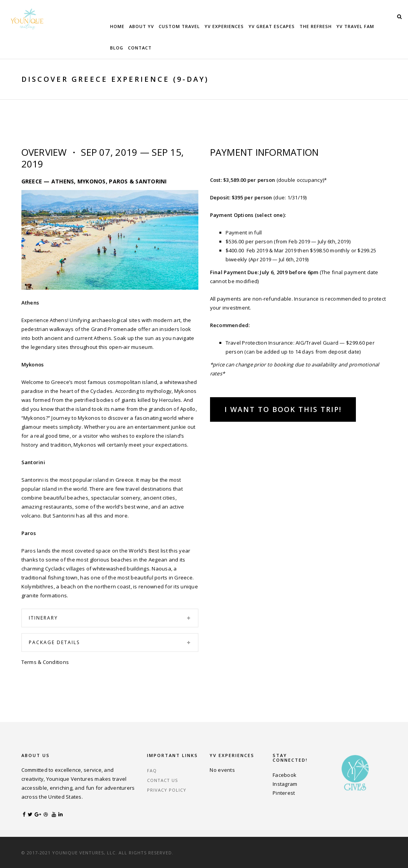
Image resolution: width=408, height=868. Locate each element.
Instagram (285, 784)
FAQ (152, 770)
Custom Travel (179, 26)
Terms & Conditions (45, 662)
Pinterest (284, 793)
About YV (142, 26)
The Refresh (316, 26)
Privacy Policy (167, 790)
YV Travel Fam (355, 26)
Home (117, 26)
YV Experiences (224, 26)
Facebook (285, 775)
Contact (140, 48)
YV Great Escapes (272, 26)
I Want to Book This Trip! (283, 409)
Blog (117, 48)
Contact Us (162, 780)
